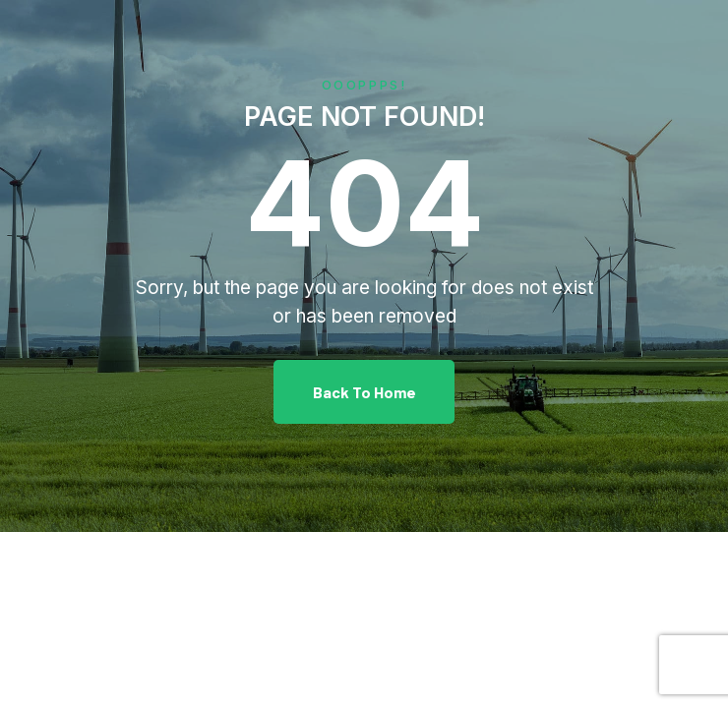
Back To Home (364, 392)
